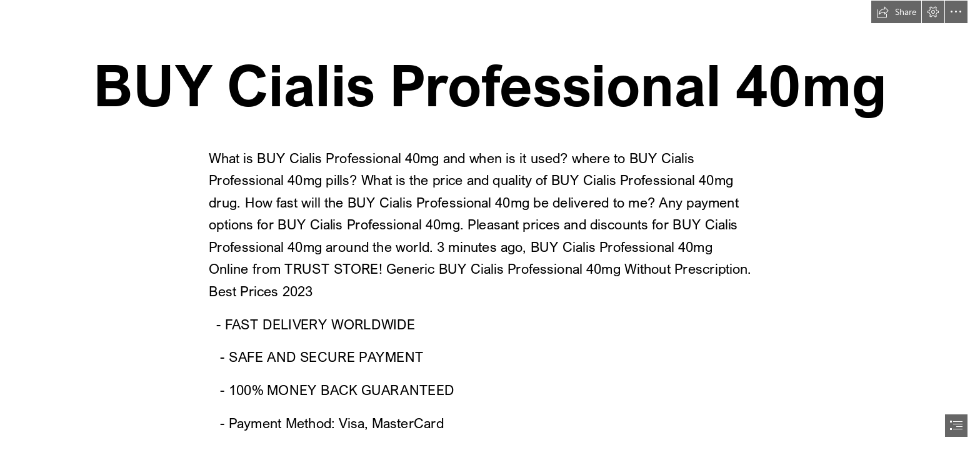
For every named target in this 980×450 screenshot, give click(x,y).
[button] (896, 12)
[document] (490, 225)
